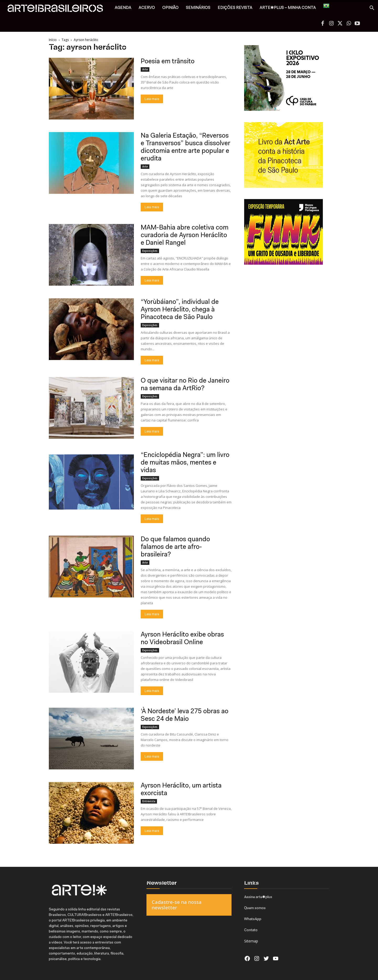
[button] (372, 9)
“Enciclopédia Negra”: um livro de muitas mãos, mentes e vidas (185, 463)
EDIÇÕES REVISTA (235, 8)
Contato (251, 930)
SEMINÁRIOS (198, 8)
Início (53, 40)
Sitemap (251, 941)
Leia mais (152, 99)
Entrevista (149, 801)
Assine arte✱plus (258, 897)
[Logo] (58, 10)
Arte (145, 69)
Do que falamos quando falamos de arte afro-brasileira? (175, 547)
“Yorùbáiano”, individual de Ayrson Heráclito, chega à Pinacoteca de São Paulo (180, 310)
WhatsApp (253, 919)
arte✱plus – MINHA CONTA (288, 8)
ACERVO (147, 8)
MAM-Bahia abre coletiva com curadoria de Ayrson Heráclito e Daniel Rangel (185, 235)
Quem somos (255, 908)
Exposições (150, 251)
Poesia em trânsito (168, 62)
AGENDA (123, 8)
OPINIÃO (170, 8)
